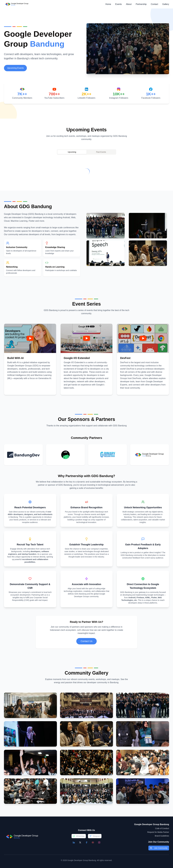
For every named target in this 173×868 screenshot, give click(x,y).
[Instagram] (99, 842)
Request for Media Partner (158, 832)
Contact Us (86, 641)
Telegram (95, 836)
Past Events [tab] (101, 152)
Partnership (141, 4)
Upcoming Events (15, 68)
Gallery (166, 4)
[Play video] (30, 338)
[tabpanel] (86, 172)
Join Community (159, 848)
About (129, 4)
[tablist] (86, 152)
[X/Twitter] (80, 842)
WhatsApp (79, 836)
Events (119, 4)
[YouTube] (93, 842)
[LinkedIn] (74, 842)
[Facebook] (86, 842)
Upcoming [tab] (72, 152)
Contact (154, 4)
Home (108, 4)
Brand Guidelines (162, 836)
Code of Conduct (162, 828)
